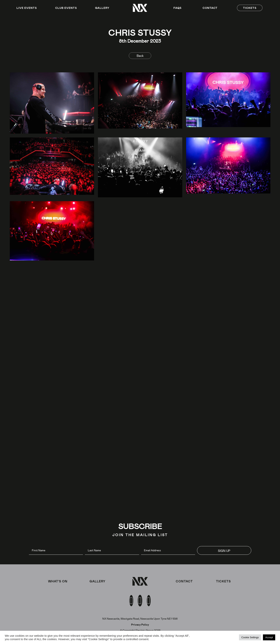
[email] (168, 550)
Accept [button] (269, 637)
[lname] (112, 550)
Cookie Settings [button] (250, 637)
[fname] (56, 550)
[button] (224, 550)
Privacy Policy (140, 625)
